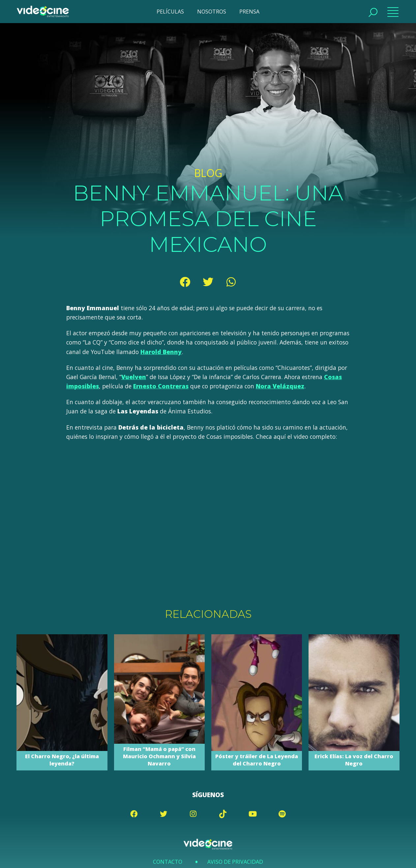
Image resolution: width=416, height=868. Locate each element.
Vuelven (134, 377)
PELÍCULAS (170, 12)
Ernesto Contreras (161, 386)
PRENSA (249, 12)
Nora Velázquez (280, 386)
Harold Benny (161, 352)
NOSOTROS (212, 12)
